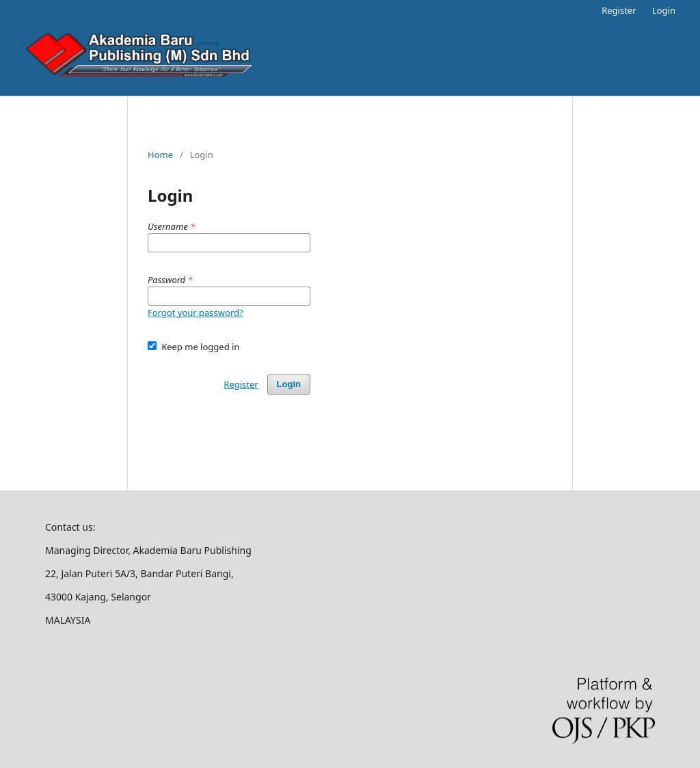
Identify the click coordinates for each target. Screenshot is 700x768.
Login (664, 10)
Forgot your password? (196, 313)
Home (160, 155)
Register (619, 10)
